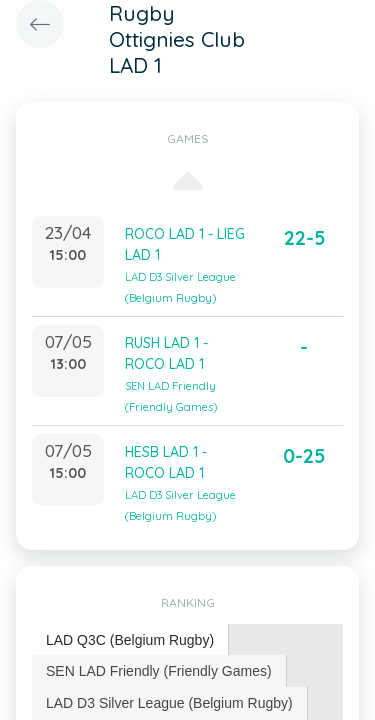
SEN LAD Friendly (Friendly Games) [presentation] (159, 671)
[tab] (130, 640)
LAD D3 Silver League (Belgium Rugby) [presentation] (169, 703)
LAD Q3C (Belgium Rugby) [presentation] (130, 640)
